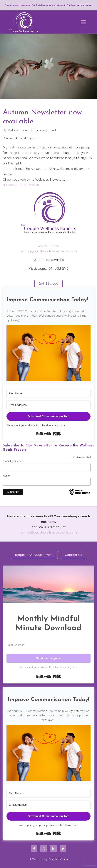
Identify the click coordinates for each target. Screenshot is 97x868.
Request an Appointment (34, 555)
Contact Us (74, 555)
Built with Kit (49, 434)
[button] (48, 353)
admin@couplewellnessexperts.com (49, 251)
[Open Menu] (83, 22)
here (51, 522)
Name (6, 476)
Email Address (12, 461)
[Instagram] (44, 849)
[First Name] (48, 393)
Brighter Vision (58, 859)
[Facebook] (34, 849)
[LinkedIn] (53, 849)
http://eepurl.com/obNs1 (21, 185)
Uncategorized (45, 130)
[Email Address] (48, 405)
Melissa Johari (19, 130)
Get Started (48, 284)
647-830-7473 (48, 246)
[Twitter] (63, 849)
